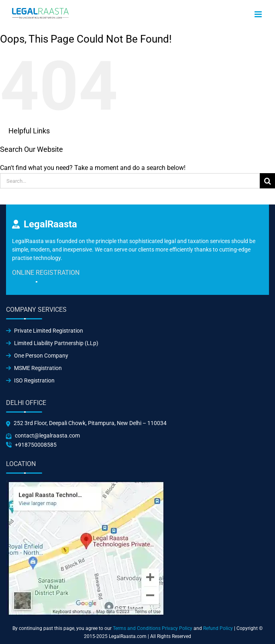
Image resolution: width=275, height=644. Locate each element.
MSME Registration (34, 368)
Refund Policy (218, 628)
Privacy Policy (177, 628)
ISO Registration (30, 380)
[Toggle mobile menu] (259, 14)
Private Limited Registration (45, 331)
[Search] (267, 181)
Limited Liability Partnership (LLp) (52, 343)
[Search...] (130, 181)
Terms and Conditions (137, 628)
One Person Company (37, 356)
